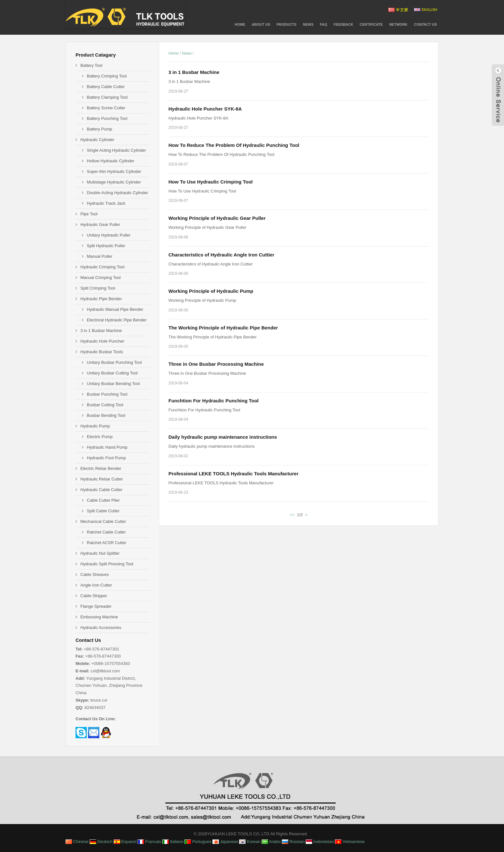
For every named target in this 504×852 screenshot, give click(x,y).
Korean (250, 842)
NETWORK (398, 24)
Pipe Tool (89, 214)
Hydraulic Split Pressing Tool (107, 564)
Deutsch (101, 842)
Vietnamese (350, 842)
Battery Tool (91, 65)
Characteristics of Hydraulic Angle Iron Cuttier (221, 255)
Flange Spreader (96, 606)
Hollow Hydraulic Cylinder (111, 161)
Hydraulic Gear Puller (100, 224)
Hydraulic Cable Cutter (101, 490)
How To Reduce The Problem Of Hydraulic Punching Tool (234, 145)
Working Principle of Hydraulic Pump (211, 291)
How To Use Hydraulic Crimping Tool (211, 182)
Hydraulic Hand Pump (107, 447)
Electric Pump (100, 437)
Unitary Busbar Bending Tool (113, 384)
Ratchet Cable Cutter (106, 532)
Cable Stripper (94, 596)
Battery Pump (99, 129)
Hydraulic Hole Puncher (102, 341)
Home (240, 24)
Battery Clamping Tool (107, 97)
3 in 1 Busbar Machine (194, 72)
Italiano (173, 842)
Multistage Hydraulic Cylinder (114, 182)
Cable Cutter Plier (103, 500)
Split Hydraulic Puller (106, 246)
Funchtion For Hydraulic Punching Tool (214, 401)
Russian (293, 842)
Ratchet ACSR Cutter (107, 543)
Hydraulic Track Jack (106, 203)
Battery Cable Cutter (106, 87)
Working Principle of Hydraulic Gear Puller (217, 218)
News (308, 24)
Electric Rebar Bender (101, 468)
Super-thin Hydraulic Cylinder (114, 171)
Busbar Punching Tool (107, 394)
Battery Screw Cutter (106, 108)
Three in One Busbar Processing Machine (216, 364)
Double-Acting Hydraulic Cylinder (117, 193)
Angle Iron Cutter (96, 585)
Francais (149, 842)
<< (292, 515)
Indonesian (320, 842)
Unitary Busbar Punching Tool (114, 362)
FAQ (324, 24)
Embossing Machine (99, 617)
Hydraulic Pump (95, 426)
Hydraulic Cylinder (97, 140)
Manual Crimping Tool (101, 278)
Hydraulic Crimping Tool (102, 267)
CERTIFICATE (371, 24)
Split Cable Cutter (103, 511)
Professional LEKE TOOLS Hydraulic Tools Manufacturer (234, 474)
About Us (261, 24)
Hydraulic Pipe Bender (101, 299)
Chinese (77, 842)
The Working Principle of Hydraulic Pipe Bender (223, 328)
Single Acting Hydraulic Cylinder (116, 150)
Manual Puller (100, 256)
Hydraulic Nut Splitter (100, 553)
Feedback (343, 24)
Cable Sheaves (94, 574)
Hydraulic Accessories (101, 628)
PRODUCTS (286, 24)
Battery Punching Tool (107, 118)
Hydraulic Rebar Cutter (102, 479)
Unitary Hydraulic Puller (109, 235)
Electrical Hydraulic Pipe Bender (117, 320)
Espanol (125, 842)
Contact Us (425, 24)
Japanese (225, 842)
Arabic (271, 842)
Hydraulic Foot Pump (106, 458)
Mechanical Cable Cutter (103, 521)
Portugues (198, 842)
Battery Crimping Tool (107, 76)
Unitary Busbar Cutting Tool (112, 373)
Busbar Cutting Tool (105, 405)
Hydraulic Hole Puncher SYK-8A (205, 109)
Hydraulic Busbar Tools (102, 352)
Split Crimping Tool (98, 288)
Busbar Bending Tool (106, 415)
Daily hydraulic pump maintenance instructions (223, 437)
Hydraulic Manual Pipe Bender (115, 309)
